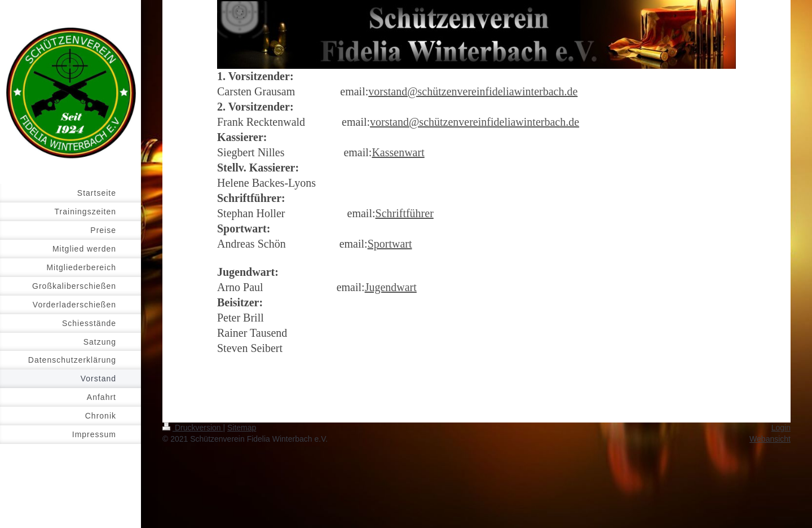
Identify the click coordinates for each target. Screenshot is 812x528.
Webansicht (770, 439)
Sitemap (242, 428)
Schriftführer (405, 213)
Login (781, 428)
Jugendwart (391, 287)
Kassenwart (398, 152)
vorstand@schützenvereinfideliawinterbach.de (473, 91)
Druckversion (193, 428)
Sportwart (390, 244)
